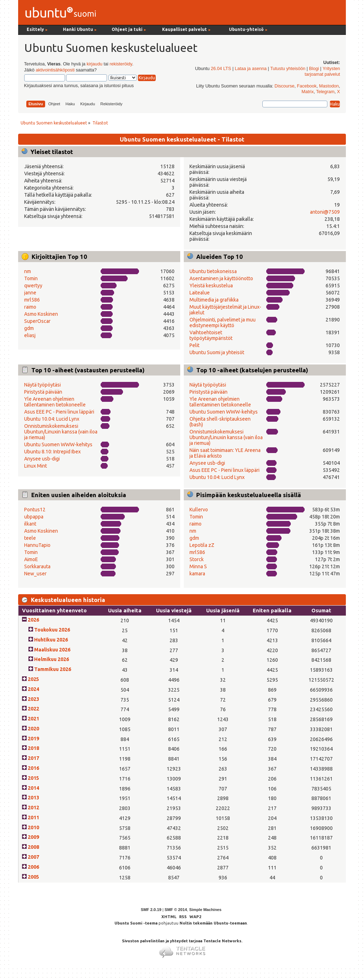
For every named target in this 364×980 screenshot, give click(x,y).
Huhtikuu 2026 (51, 640)
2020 (33, 729)
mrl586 (32, 300)
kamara (197, 574)
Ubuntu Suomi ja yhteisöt (217, 352)
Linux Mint (36, 466)
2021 (33, 719)
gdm (29, 328)
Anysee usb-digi (42, 459)
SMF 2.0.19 (151, 910)
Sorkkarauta (37, 566)
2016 (33, 768)
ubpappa (34, 517)
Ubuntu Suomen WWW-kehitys (58, 444)
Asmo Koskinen (41, 314)
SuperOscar (37, 321)
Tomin (31, 278)
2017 (33, 758)
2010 (33, 827)
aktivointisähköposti (55, 70)
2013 (33, 798)
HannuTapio (37, 545)
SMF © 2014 (176, 910)
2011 (33, 817)
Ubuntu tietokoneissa (213, 271)
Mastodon (329, 86)
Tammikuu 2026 (53, 669)
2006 (33, 867)
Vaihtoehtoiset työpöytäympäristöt (211, 335)
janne (30, 293)
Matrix (307, 92)
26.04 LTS (221, 69)
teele (30, 538)
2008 (33, 847)
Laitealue (200, 293)
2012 (33, 808)
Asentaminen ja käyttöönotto (221, 278)
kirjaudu (95, 64)
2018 (33, 748)
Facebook (307, 86)
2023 (33, 699)
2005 (33, 877)
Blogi (314, 69)
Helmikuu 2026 (52, 659)
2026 (33, 620)
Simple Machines (205, 910)
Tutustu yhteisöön (288, 69)
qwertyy (33, 286)
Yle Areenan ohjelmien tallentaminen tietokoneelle (55, 402)
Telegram (325, 92)
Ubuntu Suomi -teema (136, 923)
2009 (33, 837)
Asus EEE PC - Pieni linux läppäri (59, 412)
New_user (35, 574)
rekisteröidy (121, 64)
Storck (197, 559)
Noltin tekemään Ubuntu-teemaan (213, 923)
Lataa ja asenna (251, 69)
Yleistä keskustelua (211, 286)
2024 (33, 689)
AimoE (31, 559)
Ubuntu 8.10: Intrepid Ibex (52, 452)
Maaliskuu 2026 (52, 650)
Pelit (194, 345)
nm (28, 271)
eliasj (30, 335)
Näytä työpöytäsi (42, 385)
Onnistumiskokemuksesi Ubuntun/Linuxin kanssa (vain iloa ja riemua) (61, 432)
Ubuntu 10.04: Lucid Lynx (52, 419)
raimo (30, 307)
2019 (33, 739)
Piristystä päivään (43, 392)
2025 (33, 679)
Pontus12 (35, 510)
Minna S (198, 566)
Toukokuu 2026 (52, 630)
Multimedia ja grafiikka (214, 300)
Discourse (284, 86)
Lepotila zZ (202, 545)
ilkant (30, 524)
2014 (33, 788)
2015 (33, 778)
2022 (33, 709)
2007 (33, 857)
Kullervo (199, 510)
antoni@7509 (325, 212)
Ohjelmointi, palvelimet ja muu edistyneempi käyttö (223, 323)
